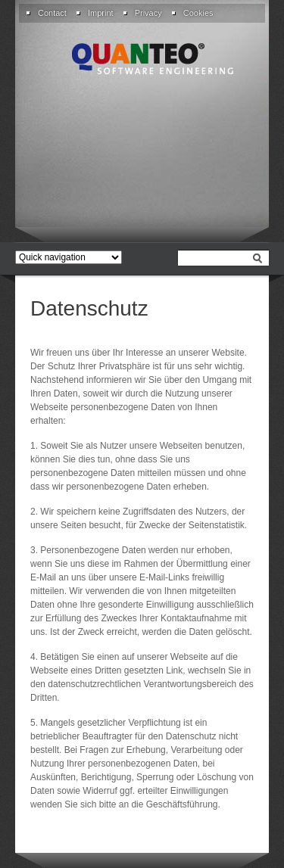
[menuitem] (50, 13)
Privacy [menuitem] (148, 13)
